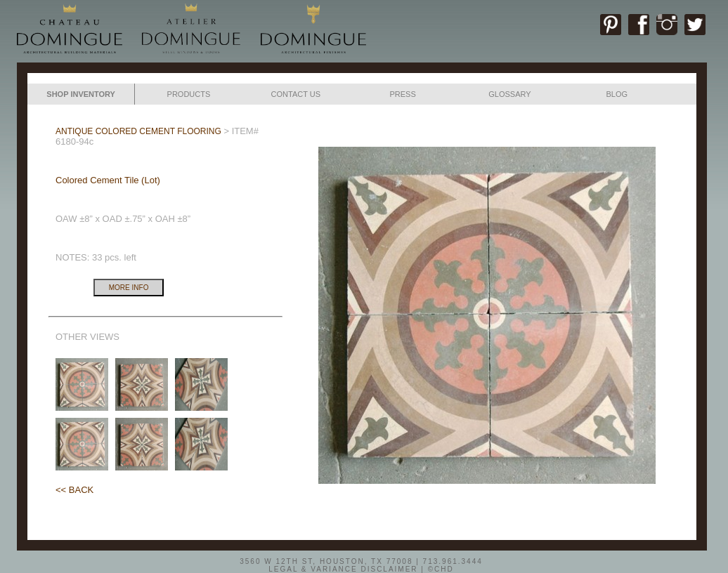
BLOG (617, 94)
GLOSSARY (509, 94)
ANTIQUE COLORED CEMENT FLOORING (138, 131)
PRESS (402, 94)
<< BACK (74, 490)
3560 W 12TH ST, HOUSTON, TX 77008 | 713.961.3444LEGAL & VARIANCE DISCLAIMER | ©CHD (361, 565)
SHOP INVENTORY (81, 94)
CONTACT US (296, 94)
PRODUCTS (189, 94)
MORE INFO (129, 288)
